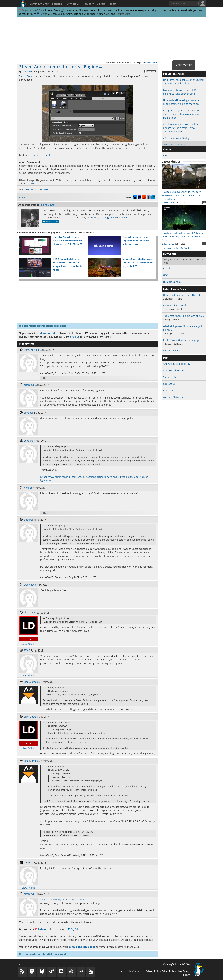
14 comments (150, 71)
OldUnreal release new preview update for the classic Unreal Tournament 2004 (180, 128)
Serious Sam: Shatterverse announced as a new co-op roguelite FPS (138, 263)
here (31, 184)
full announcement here (42, 155)
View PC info (29, 644)
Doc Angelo (30, 585)
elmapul (28, 413)
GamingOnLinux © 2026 (176, 964)
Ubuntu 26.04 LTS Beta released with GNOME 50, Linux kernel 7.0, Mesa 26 (68, 241)
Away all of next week (175, 305)
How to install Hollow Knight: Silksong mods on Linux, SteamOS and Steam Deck (184, 235)
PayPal (42, 14)
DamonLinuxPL (32, 350)
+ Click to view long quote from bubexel (62, 900)
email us (74, 337)
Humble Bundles (172, 282)
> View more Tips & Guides (177, 248)
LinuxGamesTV (32, 682)
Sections (58, 4)
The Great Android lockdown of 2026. (184, 316)
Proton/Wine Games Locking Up (181, 340)
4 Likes (22, 197)
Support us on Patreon (32, 10)
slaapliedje (30, 385)
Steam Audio (26, 76)
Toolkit (33, 189)
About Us (168, 390)
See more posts (172, 351)
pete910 (28, 862)
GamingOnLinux (39, 4)
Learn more (152, 62)
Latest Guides (171, 161)
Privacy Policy (153, 971)
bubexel (28, 520)
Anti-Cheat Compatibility (177, 364)
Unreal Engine (42, 189)
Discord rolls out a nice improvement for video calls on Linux (135, 241)
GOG (108, 14)
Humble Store (123, 14)
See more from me (50, 221)
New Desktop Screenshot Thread (181, 295)
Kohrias (28, 488)
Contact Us (74, 4)
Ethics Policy (169, 971)
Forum (112, 4)
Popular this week (174, 74)
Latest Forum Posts (175, 289)
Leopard (29, 441)
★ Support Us (184, 65)
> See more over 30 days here (180, 138)
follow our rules (48, 333)
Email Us (168, 155)
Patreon (41, 929)
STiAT (27, 650)
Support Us (169, 377)
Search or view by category (178, 144)
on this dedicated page (82, 947)
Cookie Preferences (174, 370)
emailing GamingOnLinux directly (108, 218)
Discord (101, 4)
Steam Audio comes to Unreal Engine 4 (60, 67)
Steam (27, 189)
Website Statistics (173, 397)
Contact (168, 149)
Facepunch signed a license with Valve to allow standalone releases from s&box (182, 114)
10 (204, 202)
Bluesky (89, 4)
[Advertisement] (111, 39)
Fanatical (168, 268)
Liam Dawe (27, 71)
